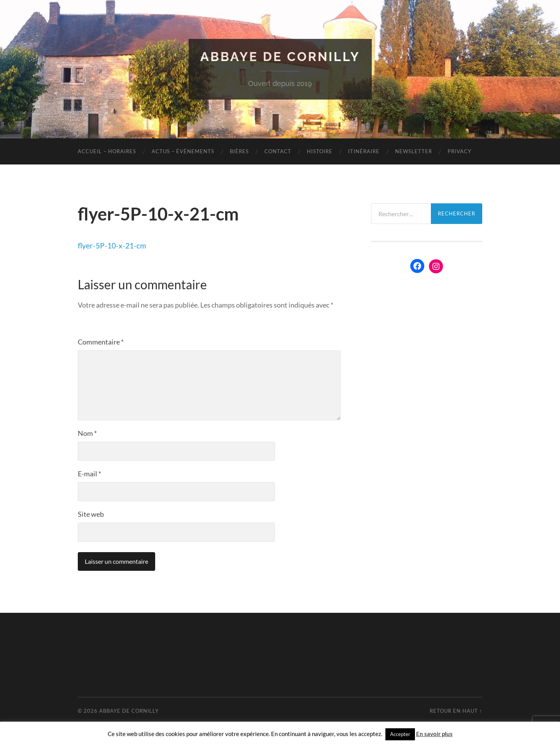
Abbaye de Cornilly (280, 57)
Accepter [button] (400, 734)
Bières (239, 151)
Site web (91, 514)
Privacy (459, 151)
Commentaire (101, 342)
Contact (278, 151)
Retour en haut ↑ (456, 711)
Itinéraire (364, 151)
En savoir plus (434, 734)
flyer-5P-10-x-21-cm (112, 246)
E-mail (89, 474)
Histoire (320, 151)
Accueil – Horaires (107, 151)
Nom (87, 433)
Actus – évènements (183, 151)
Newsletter (414, 151)
